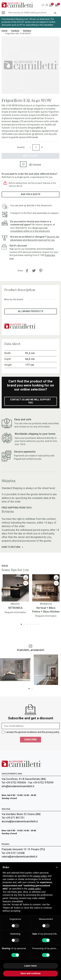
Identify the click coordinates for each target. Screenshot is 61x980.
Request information (15, 612)
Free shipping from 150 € (17, 508)
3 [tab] (27, 624)
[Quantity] (36, 147)
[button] (57, 867)
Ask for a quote (31, 194)
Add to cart (30, 156)
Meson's (15, 604)
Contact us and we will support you (30, 401)
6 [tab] (37, 624)
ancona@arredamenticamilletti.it (20, 821)
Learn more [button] (30, 966)
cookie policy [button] (34, 889)
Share (27, 271)
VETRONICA (15, 608)
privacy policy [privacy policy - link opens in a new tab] (40, 876)
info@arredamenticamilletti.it (18, 786)
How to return (12, 547)
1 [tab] (21, 624)
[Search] (30, 13)
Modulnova (46, 604)
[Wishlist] (26, 583)
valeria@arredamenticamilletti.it (19, 857)
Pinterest (41, 271)
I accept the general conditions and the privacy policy (33, 732)
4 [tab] (30, 624)
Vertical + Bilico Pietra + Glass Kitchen (46, 610)
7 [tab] (40, 624)
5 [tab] (34, 624)
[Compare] (35, 164)
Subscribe (30, 740)
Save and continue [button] (31, 973)
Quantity (21, 147)
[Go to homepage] (17, 5)
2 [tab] (24, 624)
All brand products (31, 311)
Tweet (34, 271)
